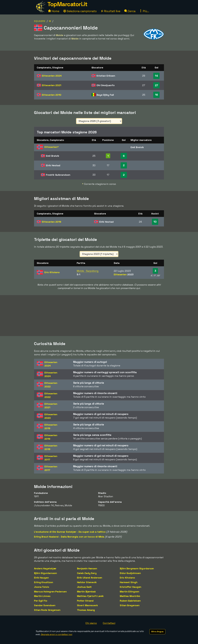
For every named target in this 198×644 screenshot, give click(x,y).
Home (54, 11)
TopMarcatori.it (67, 4)
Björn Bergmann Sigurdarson (137, 568)
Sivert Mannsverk (87, 605)
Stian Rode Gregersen (47, 610)
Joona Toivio (42, 587)
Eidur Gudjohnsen (130, 573)
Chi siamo (91, 623)
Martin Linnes (42, 596)
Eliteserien (52, 76)
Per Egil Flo (41, 601)
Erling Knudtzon (44, 582)
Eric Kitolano (127, 578)
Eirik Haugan (41, 578)
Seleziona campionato (80, 11)
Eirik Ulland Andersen (90, 578)
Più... (144, 11)
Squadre (40, 21)
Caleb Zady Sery (87, 573)
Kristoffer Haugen (131, 587)
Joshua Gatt (84, 587)
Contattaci (109, 623)
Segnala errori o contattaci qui (56, 634)
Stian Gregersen (130, 605)
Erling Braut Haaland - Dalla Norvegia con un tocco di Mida (69, 537)
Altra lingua (157, 632)
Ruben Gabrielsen (130, 601)
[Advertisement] (99, 316)
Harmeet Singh (129, 582)
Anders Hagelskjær (45, 568)
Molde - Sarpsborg (88, 271)
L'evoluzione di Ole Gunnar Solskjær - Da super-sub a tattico (70, 532)
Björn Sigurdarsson (45, 573)
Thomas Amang (86, 610)
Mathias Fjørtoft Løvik (90, 596)
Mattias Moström (130, 596)
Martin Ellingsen (129, 592)
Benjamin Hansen (87, 568)
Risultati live (111, 11)
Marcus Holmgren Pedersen (50, 592)
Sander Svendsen (45, 605)
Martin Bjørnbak (86, 592)
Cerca (130, 11)
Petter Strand (85, 601)
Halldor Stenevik (87, 582)
